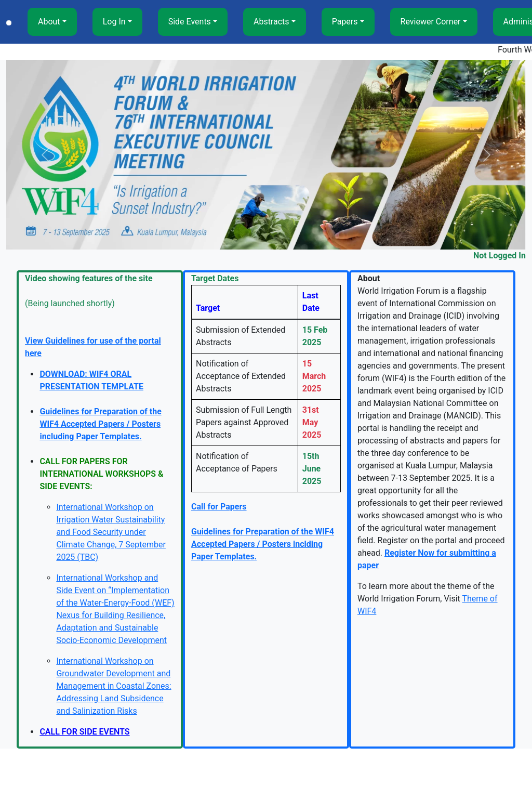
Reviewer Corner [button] (431, 22)
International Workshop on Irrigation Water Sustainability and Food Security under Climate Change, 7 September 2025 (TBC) (111, 532)
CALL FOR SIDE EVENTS (84, 732)
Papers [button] (345, 22)
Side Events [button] (190, 22)
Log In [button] (114, 22)
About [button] (49, 22)
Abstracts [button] (271, 22)
